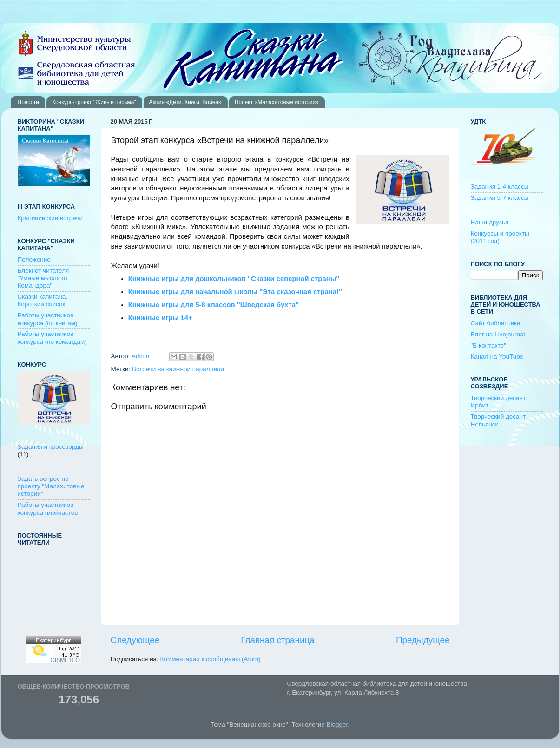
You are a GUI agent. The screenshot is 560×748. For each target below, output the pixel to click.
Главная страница (278, 640)
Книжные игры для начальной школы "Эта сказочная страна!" (235, 292)
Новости (28, 102)
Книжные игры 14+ (160, 318)
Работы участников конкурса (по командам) (52, 338)
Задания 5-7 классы (500, 198)
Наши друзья (490, 222)
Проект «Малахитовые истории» (277, 102)
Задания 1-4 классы (500, 187)
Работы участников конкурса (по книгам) (48, 319)
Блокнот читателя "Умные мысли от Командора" (43, 278)
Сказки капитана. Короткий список (43, 300)
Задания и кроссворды (51, 447)
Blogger (337, 725)
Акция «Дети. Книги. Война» (185, 102)
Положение (34, 259)
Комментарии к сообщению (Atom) (211, 659)
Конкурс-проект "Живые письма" (94, 102)
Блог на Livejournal (498, 334)
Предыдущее (423, 640)
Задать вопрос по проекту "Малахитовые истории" (51, 486)
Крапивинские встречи (50, 218)
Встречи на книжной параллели (178, 369)
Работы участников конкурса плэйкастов (48, 509)
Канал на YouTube (497, 357)
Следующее (135, 640)
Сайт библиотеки (496, 323)
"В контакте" (489, 345)
